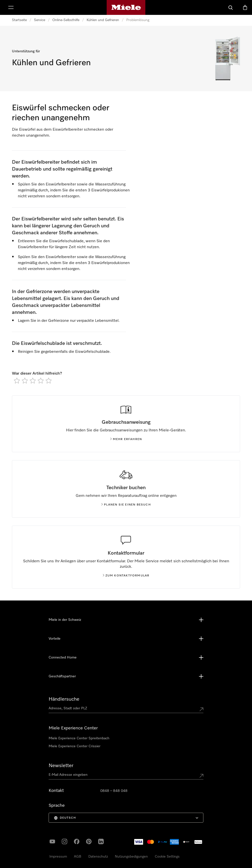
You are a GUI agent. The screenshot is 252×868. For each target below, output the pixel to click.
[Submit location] (201, 709)
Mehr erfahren (126, 439)
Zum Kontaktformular (126, 576)
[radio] (17, 381)
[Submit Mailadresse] (201, 776)
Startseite (19, 20)
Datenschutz (98, 857)
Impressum (58, 857)
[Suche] (231, 7)
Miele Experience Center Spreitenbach (79, 738)
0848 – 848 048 (114, 791)
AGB (78, 857)
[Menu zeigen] (11, 7)
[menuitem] (126, 818)
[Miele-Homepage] (126, 7)
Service (40, 20)
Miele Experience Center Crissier (75, 746)
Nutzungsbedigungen (131, 857)
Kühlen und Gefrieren (103, 20)
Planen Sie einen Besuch (126, 505)
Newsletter (61, 766)
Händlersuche (64, 699)
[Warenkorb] (245, 7)
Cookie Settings (167, 857)
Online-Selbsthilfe (66, 20)
